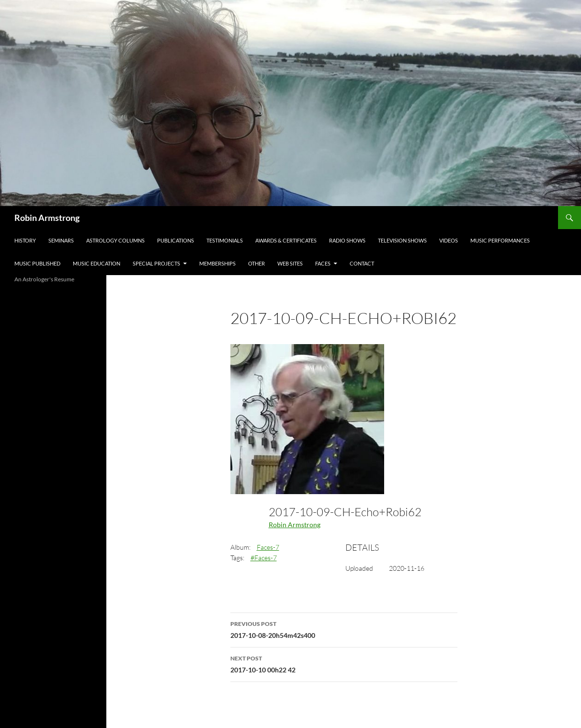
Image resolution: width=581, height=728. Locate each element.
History (25, 240)
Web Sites (290, 263)
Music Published (37, 263)
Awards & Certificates (286, 240)
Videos (449, 240)
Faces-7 (268, 547)
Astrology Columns (115, 240)
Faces (323, 263)
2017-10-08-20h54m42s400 (344, 629)
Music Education (97, 263)
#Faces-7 (264, 558)
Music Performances (500, 240)
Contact (362, 263)
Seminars (61, 240)
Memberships (217, 263)
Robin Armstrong (47, 218)
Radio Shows (347, 240)
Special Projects (156, 263)
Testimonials (225, 240)
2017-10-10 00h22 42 (344, 663)
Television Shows (402, 240)
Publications (176, 240)
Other (256, 263)
